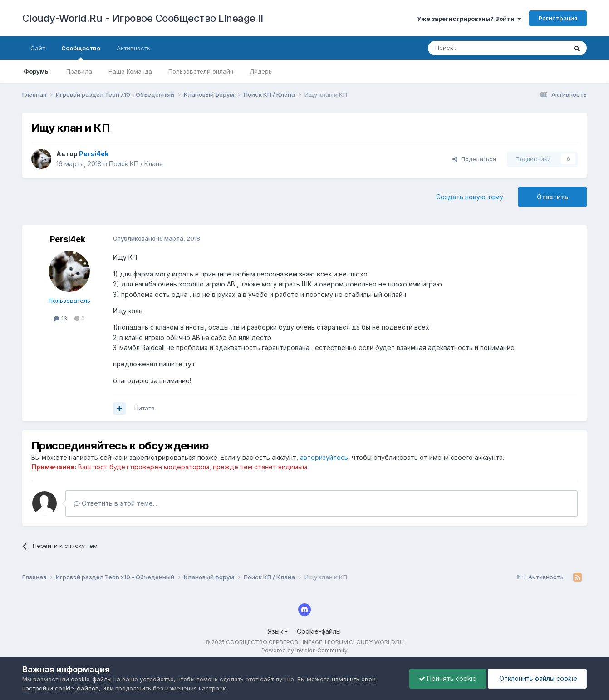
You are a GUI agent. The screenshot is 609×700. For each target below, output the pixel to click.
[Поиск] (476, 48)
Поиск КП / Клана (136, 164)
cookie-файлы (91, 679)
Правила (79, 71)
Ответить (553, 197)
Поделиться (474, 159)
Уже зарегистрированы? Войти (469, 19)
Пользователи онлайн (201, 71)
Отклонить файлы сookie (537, 678)
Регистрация (558, 18)
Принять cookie (448, 678)
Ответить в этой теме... (115, 503)
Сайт (38, 48)
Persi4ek (68, 239)
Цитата (145, 408)
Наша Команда (130, 71)
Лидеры (261, 71)
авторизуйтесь (324, 457)
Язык (278, 631)
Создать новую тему (470, 197)
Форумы (37, 71)
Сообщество (81, 52)
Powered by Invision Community (304, 650)
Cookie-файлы (319, 631)
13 (60, 318)
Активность (133, 48)
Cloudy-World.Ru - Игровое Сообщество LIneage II (143, 18)
